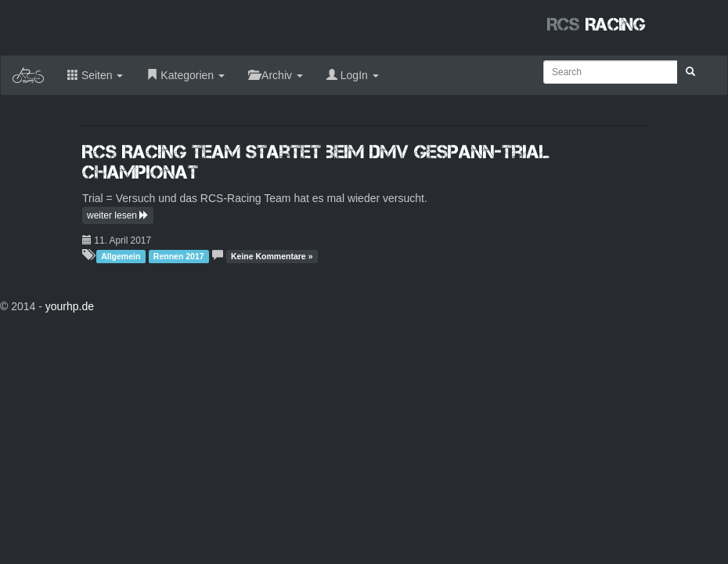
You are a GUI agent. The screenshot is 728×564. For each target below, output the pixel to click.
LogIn (353, 75)
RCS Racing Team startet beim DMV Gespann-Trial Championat (316, 162)
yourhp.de (70, 306)
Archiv (276, 75)
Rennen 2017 (179, 256)
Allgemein (121, 256)
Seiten (95, 75)
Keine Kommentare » (272, 256)
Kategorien (186, 75)
